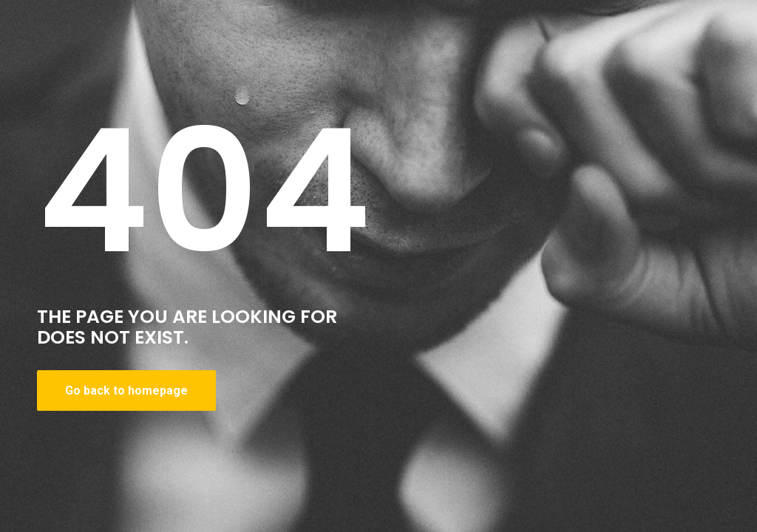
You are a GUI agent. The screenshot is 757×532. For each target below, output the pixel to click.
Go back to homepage (126, 391)
